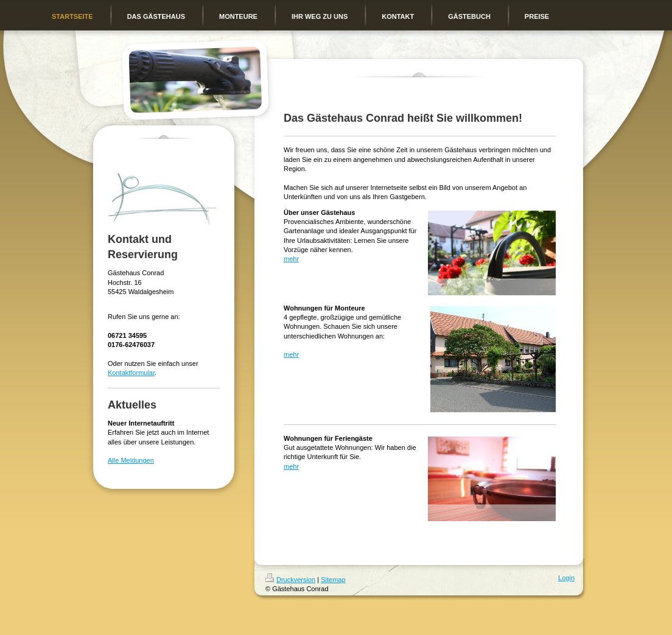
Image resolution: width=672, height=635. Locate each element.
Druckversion (290, 580)
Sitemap (333, 580)
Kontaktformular (131, 373)
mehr (291, 259)
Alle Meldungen (131, 460)
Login (566, 578)
